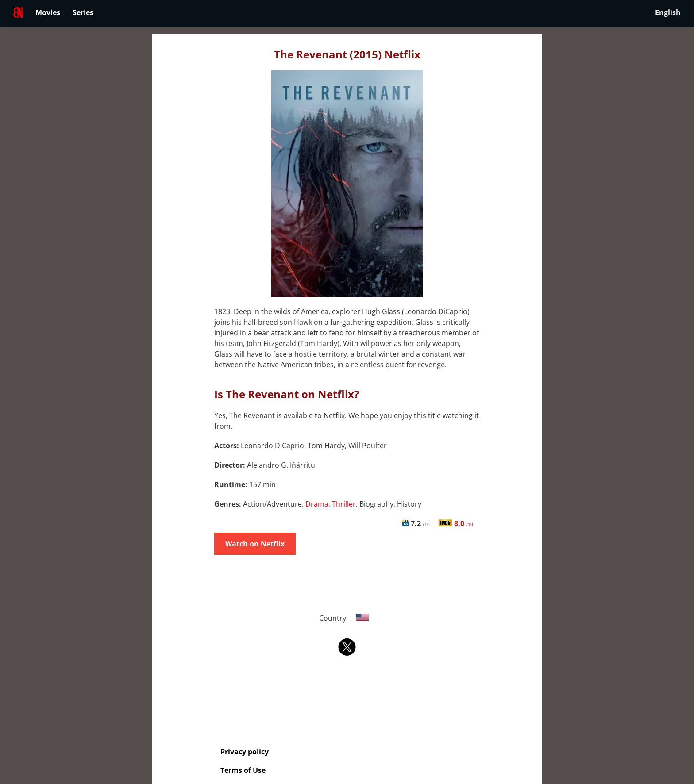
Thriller (344, 504)
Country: (347, 618)
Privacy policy (245, 752)
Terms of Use (243, 770)
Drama (317, 504)
